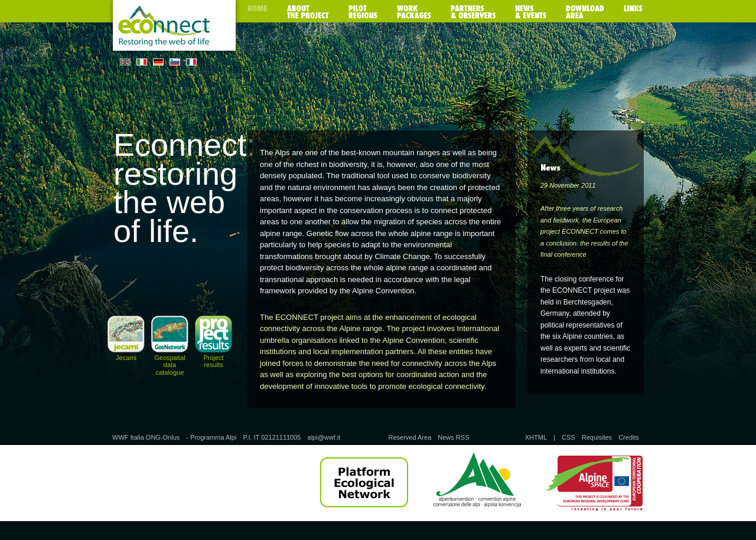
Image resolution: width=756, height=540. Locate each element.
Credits (629, 437)
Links (633, 12)
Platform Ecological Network (364, 483)
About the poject (308, 12)
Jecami (126, 358)
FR (191, 62)
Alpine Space (594, 483)
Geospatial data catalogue (170, 365)
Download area (585, 12)
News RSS (453, 437)
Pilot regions (363, 12)
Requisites (597, 437)
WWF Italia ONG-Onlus (146, 437)
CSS (568, 437)
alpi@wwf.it (324, 437)
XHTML (536, 437)
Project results (213, 361)
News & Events (531, 12)
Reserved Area (410, 437)
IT (142, 62)
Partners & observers (473, 12)
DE (158, 62)
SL (175, 62)
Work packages (414, 12)
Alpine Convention (477, 483)
